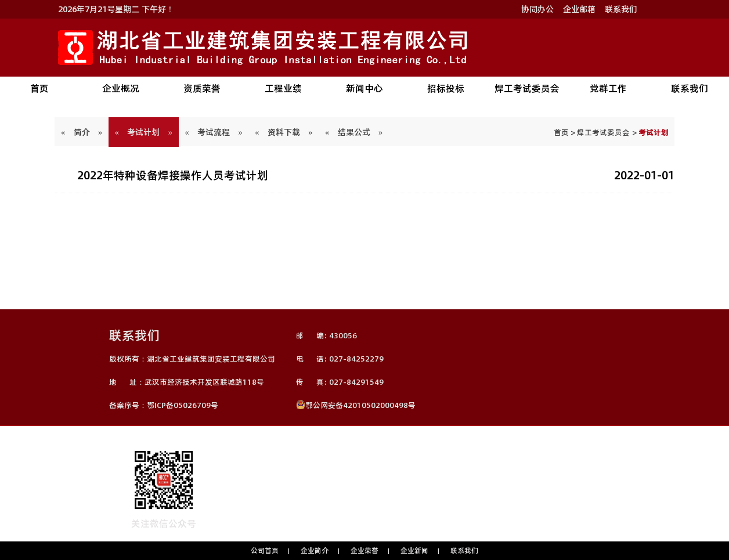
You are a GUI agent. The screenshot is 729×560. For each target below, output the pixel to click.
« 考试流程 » (214, 132)
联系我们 (621, 9)
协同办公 (537, 9)
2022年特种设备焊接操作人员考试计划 (173, 175)
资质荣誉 (202, 88)
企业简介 (315, 550)
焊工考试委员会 (527, 88)
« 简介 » (82, 132)
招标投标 (446, 88)
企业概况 (121, 88)
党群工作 (608, 88)
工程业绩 (283, 88)
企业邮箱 (579, 9)
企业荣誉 (364, 550)
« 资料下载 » (284, 132)
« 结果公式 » (354, 132)
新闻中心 (364, 88)
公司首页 (265, 550)
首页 (39, 88)
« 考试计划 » (144, 132)
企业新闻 (414, 550)
